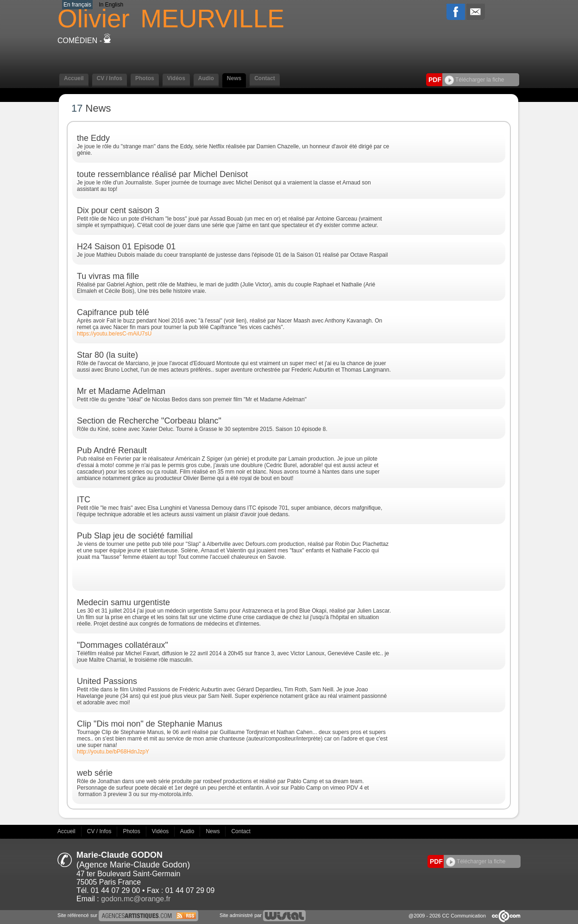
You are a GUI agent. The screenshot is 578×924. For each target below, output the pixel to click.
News (234, 78)
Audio (206, 78)
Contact (265, 78)
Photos (145, 78)
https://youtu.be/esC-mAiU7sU (114, 334)
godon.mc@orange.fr (136, 899)
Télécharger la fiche (474, 80)
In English (111, 5)
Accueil (74, 78)
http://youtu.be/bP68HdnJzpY (113, 752)
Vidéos (176, 78)
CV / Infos (110, 78)
